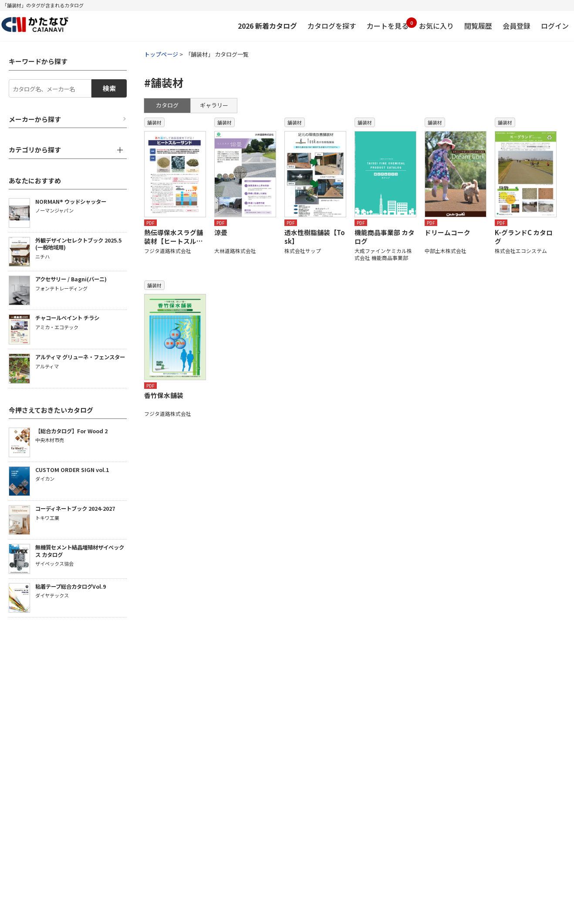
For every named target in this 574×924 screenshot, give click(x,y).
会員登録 (517, 26)
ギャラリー (214, 105)
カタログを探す (332, 26)
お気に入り (436, 26)
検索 (109, 88)
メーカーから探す (35, 119)
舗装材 (154, 122)
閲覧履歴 (478, 26)
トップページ (161, 54)
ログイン (555, 26)
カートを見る (388, 24)
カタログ (167, 105)
